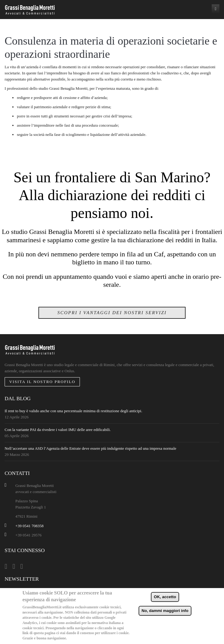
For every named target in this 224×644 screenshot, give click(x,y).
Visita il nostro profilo (42, 382)
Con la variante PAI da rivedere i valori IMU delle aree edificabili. (58, 430)
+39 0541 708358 (29, 526)
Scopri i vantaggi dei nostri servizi (112, 313)
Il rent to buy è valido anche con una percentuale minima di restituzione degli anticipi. (73, 411)
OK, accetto (165, 597)
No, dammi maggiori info (165, 611)
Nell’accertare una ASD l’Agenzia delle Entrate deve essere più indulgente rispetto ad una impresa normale (90, 448)
